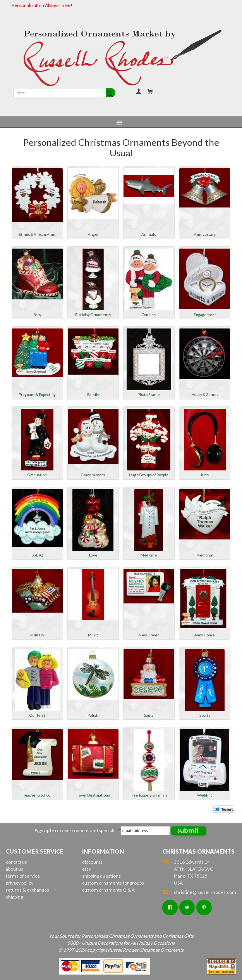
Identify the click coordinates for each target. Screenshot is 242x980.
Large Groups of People (149, 475)
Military (37, 635)
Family (93, 394)
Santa (149, 715)
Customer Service (35, 851)
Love (93, 555)
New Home (205, 635)
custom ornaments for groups (113, 883)
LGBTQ (37, 555)
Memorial (205, 555)
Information (103, 851)
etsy (87, 869)
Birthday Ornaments (93, 315)
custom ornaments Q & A (108, 890)
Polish (93, 715)
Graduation (37, 475)
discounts (92, 862)
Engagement (205, 315)
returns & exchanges (27, 890)
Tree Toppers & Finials (149, 795)
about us (15, 869)
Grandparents (93, 475)
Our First (37, 715)
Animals (149, 234)
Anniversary (205, 234)
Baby (37, 315)
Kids (205, 475)
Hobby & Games (205, 394)
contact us (16, 862)
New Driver (149, 635)
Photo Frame (149, 394)
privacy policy (20, 883)
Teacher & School (37, 795)
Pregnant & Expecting (37, 394)
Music (93, 635)
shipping (14, 897)
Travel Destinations (93, 795)
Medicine (149, 555)
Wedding (205, 795)
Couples (149, 315)
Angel (93, 234)
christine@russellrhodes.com (199, 892)
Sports (205, 715)
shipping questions (101, 876)
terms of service (23, 876)
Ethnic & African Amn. (37, 234)
